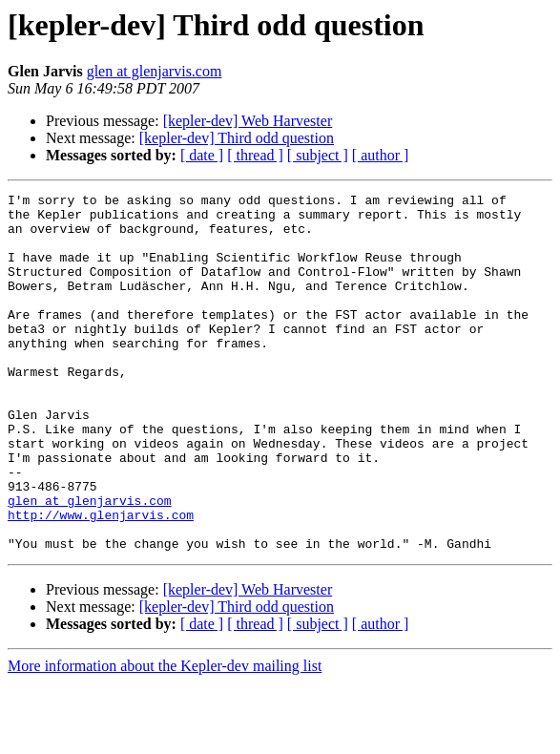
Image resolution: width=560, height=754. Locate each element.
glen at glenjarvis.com (155, 71)
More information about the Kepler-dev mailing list (165, 737)
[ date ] (202, 155)
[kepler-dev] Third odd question (237, 138)
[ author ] (381, 155)
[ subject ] (318, 155)
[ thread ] (255, 155)
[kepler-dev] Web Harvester (248, 121)
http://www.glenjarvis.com (101, 580)
